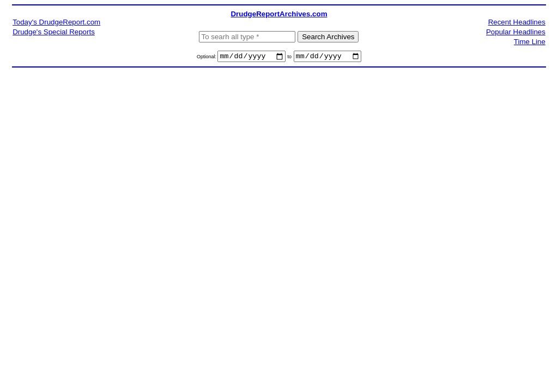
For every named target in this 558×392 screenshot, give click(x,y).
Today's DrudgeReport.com (56, 22)
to (289, 58)
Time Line (530, 42)
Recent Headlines (517, 22)
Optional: (207, 58)
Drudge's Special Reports (54, 32)
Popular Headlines (516, 32)
